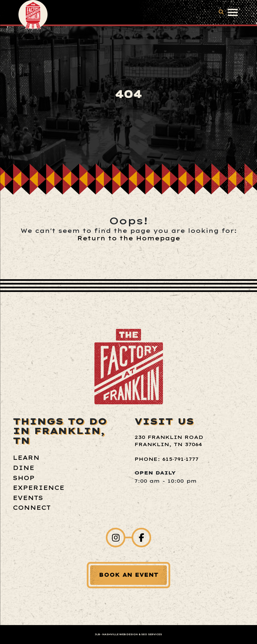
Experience (39, 488)
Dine (24, 468)
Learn (26, 458)
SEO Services (152, 634)
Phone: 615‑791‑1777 (167, 459)
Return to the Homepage (129, 238)
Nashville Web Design (120, 634)
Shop (24, 478)
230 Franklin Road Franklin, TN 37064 (169, 441)
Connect (32, 508)
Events (28, 498)
